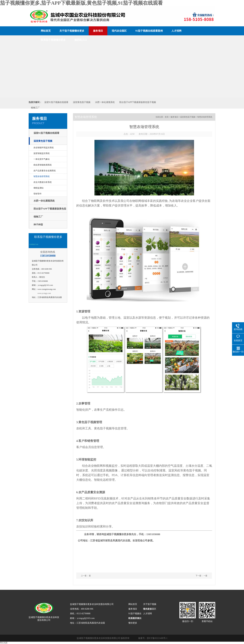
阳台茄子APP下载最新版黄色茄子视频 (138, 102)
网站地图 (4, 643)
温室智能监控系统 (42, 153)
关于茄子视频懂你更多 (72, 31)
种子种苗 (38, 225)
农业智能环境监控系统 (44, 148)
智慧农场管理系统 (42, 176)
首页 (167, 117)
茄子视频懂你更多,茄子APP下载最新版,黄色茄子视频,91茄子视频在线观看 (81, 3)
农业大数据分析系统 (43, 182)
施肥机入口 (81, 40)
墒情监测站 (39, 188)
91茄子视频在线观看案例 (149, 31)
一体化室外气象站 (42, 159)
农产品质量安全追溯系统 (45, 171)
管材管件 (38, 194)
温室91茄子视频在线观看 (56, 102)
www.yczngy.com (44, 293)
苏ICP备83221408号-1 (157, 638)
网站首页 (46, 31)
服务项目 (98, 31)
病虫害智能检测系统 (43, 165)
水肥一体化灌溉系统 (105, 102)
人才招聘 (176, 31)
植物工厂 (35, 108)
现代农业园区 (119, 31)
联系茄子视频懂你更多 (53, 40)
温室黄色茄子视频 (82, 102)
